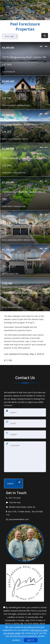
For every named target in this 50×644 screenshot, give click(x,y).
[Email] (25, 423)
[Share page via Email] (18, 5)
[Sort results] (10, 36)
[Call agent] (3, 5)
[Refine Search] (45, 36)
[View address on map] (25, 513)
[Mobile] (25, 434)
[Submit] (14, 484)
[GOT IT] (31, 640)
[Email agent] (13, 5)
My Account (34, 5)
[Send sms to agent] (8, 5)
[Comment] (25, 457)
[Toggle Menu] (45, 3)
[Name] (25, 412)
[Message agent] (25, 502)
